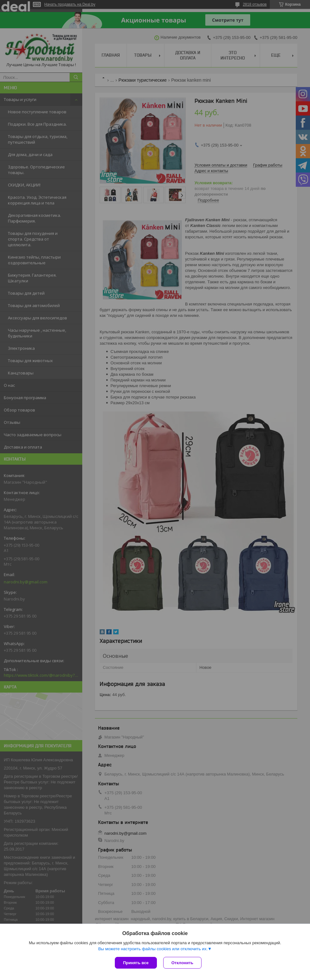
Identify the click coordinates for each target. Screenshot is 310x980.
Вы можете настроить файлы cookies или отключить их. (153, 949)
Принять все (136, 963)
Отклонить (182, 963)
